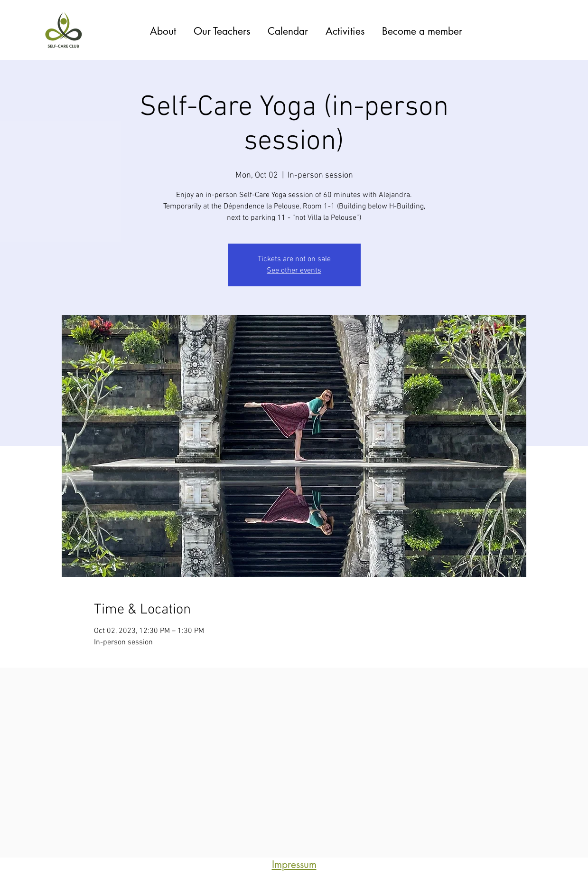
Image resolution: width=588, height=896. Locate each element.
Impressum (294, 864)
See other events (294, 271)
